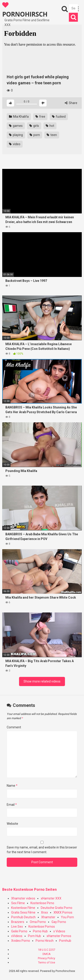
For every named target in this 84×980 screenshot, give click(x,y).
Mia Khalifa (19, 117)
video (15, 144)
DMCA (47, 954)
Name (12, 786)
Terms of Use (47, 962)
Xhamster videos (23, 898)
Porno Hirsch (45, 941)
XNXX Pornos (63, 912)
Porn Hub (34, 936)
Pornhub (65, 941)
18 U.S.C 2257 (46, 950)
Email (12, 805)
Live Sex (17, 927)
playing (16, 135)
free (40, 117)
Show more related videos (42, 681)
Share (71, 103)
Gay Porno (59, 922)
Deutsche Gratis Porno (57, 908)
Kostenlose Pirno (42, 903)
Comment (14, 727)
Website (12, 824)
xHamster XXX (51, 898)
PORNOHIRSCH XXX (25, 10)
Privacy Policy (46, 958)
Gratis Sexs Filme (23, 912)
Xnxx (44, 912)
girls (34, 126)
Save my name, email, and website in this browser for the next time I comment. (42, 850)
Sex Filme (18, 903)
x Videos (59, 931)
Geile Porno (19, 931)
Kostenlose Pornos (42, 927)
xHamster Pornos (59, 936)
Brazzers (18, 922)
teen (52, 135)
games (16, 126)
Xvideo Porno (21, 941)
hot (50, 126)
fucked (59, 117)
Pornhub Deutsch (23, 917)
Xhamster (48, 917)
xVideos (17, 936)
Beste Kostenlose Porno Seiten (29, 890)
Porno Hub (40, 931)
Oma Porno (38, 922)
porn (35, 135)
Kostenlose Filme (23, 908)
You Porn (67, 917)
